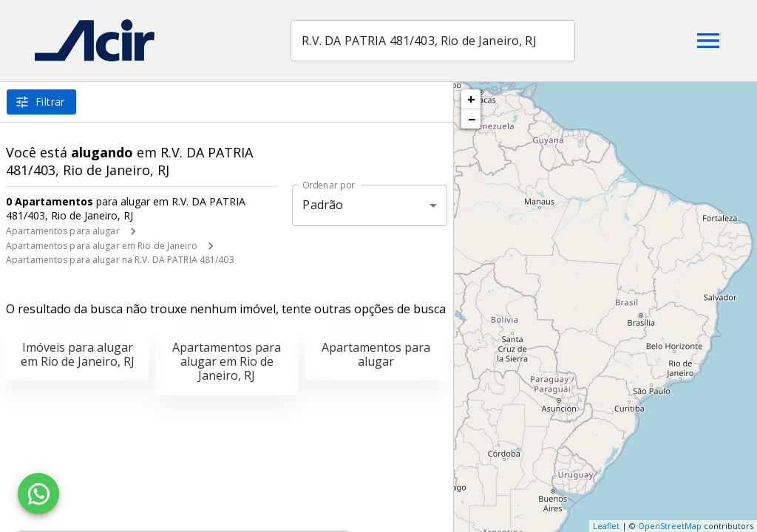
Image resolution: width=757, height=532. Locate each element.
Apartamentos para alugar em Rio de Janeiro (102, 246)
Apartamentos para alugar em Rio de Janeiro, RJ (227, 361)
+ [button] (471, 99)
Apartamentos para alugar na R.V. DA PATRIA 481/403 (120, 260)
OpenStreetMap (670, 526)
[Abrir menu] (708, 41)
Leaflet (606, 526)
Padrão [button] (323, 205)
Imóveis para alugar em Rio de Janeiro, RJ (78, 354)
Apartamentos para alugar (63, 231)
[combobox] (436, 41)
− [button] (472, 119)
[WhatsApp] (38, 494)
